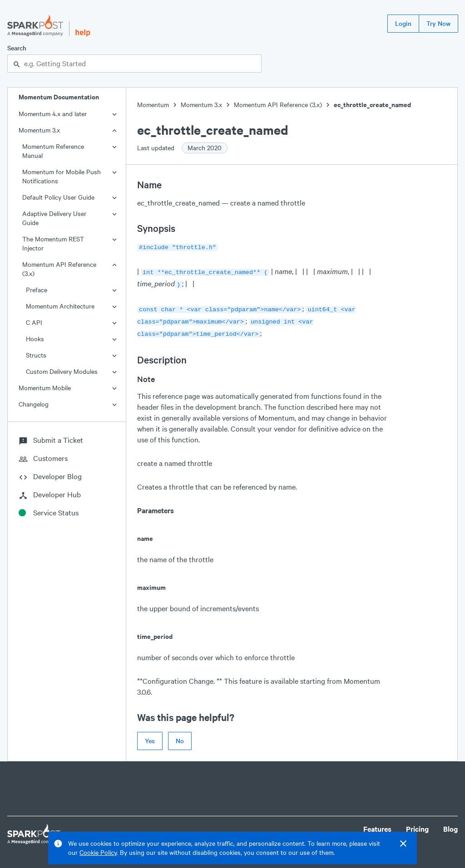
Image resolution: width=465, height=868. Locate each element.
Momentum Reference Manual (53, 151)
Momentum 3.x (39, 130)
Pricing (417, 823)
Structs (36, 355)
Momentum (153, 105)
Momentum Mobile (45, 388)
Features (377, 823)
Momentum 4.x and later (53, 114)
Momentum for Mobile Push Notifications (62, 176)
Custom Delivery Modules (62, 371)
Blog (450, 823)
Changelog (34, 404)
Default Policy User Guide (58, 197)
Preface (37, 290)
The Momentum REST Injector (53, 243)
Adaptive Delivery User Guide (54, 218)
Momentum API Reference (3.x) (59, 269)
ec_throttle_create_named (372, 105)
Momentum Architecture (60, 306)
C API (34, 322)
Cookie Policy (98, 852)
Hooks (35, 339)
